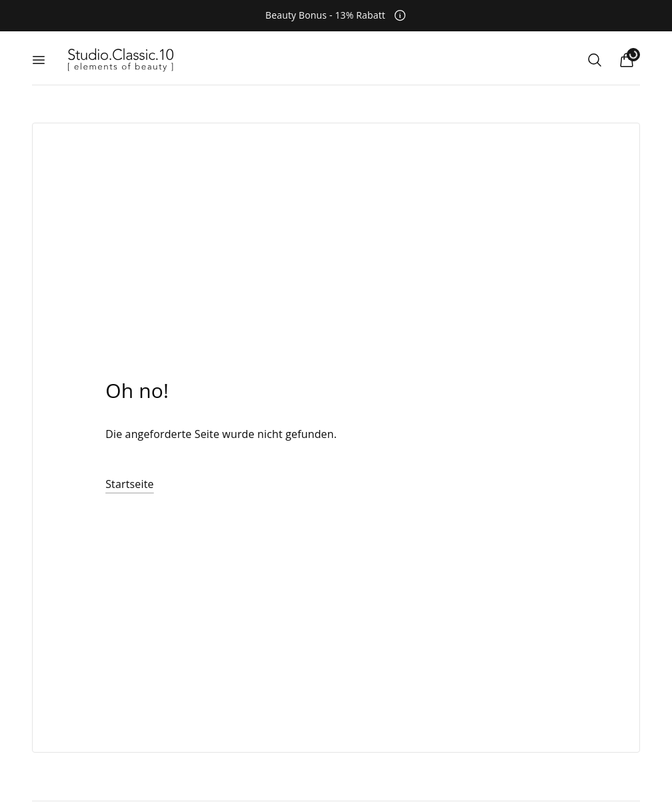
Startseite (130, 484)
